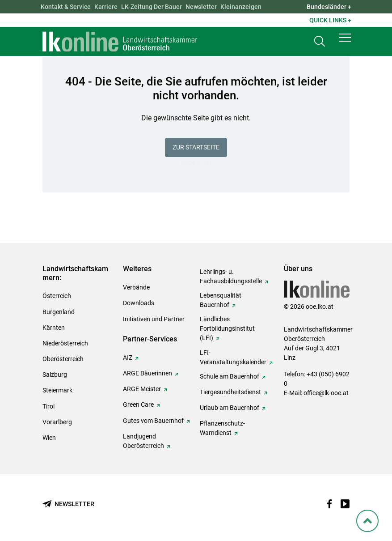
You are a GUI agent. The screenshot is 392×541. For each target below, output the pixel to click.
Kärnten (54, 328)
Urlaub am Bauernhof (230, 408)
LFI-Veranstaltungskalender (233, 357)
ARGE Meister (142, 389)
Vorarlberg (57, 422)
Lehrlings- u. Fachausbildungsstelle (231, 276)
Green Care (138, 405)
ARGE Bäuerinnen (148, 373)
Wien (49, 438)
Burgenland (59, 312)
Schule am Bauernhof (230, 376)
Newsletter (201, 7)
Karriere (106, 7)
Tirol (48, 406)
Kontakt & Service (66, 7)
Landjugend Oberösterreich (143, 441)
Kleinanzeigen (241, 7)
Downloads (139, 303)
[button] (345, 41)
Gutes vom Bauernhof (153, 421)
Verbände (136, 287)
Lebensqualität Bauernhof (221, 300)
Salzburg (55, 375)
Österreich (57, 296)
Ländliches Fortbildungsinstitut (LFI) (227, 328)
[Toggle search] (320, 43)
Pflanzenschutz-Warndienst (222, 428)
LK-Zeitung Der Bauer (152, 7)
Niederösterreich (65, 343)
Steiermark (57, 390)
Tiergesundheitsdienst (230, 392)
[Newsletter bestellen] (68, 504)
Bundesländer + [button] (329, 7)
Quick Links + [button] (330, 20)
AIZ (128, 358)
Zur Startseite (196, 147)
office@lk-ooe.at (326, 393)
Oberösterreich (63, 359)
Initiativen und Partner (154, 319)
